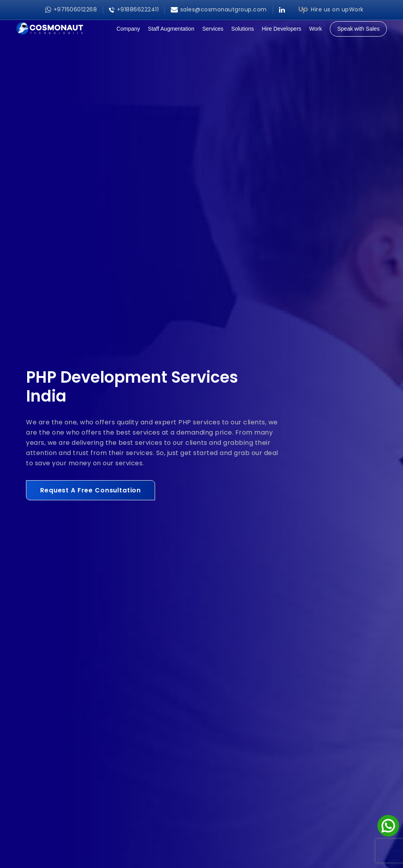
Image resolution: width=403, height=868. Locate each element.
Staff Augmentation (171, 29)
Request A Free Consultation (91, 490)
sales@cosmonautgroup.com (219, 10)
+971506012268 (71, 10)
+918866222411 (134, 10)
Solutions (243, 29)
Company (128, 29)
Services (213, 29)
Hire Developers (281, 29)
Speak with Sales (358, 29)
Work (316, 29)
